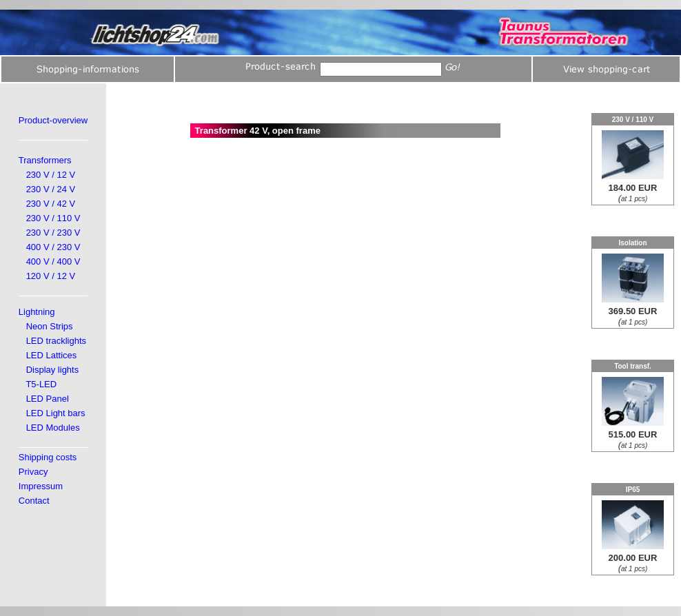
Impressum (41, 486)
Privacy (33, 472)
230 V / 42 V (51, 204)
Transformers (45, 160)
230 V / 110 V (53, 218)
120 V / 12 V (51, 276)
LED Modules (53, 428)
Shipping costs (48, 457)
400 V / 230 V (53, 247)
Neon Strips (50, 326)
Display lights (53, 370)
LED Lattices (52, 355)
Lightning (37, 312)
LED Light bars (56, 413)
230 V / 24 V (51, 189)
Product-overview (53, 120)
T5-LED (41, 384)
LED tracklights (56, 341)
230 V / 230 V (53, 233)
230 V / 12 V (51, 175)
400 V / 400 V (53, 261)
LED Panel (48, 399)
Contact (34, 501)
